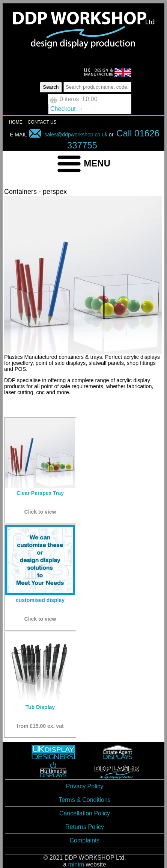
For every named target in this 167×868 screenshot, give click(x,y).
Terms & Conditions (85, 800)
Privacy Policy (85, 786)
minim (76, 864)
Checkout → (67, 109)
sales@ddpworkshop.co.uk (68, 135)
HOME (16, 122)
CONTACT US (42, 122)
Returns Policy (85, 827)
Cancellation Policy (85, 813)
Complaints (84, 840)
